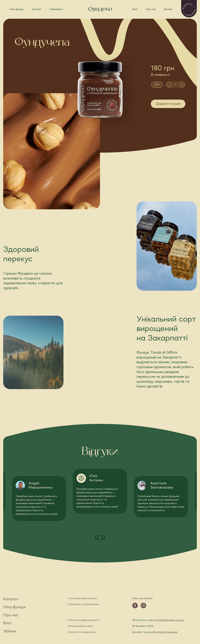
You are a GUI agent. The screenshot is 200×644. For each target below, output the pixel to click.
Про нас (151, 9)
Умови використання (80, 626)
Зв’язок (168, 9)
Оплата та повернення (82, 632)
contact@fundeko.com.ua (170, 620)
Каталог (37, 9)
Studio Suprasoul (168, 632)
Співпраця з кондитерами (83, 604)
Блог (135, 9)
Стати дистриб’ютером (82, 598)
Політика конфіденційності (84, 620)
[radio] (157, 85)
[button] (189, 9)
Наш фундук (17, 9)
